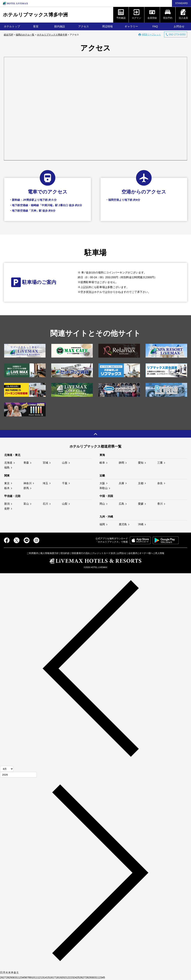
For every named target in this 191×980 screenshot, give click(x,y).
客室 (36, 26)
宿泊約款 (65, 553)
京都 (141, 483)
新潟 (7, 504)
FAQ (155, 26)
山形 (65, 463)
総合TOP (8, 35)
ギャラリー (131, 26)
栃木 (7, 488)
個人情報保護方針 (49, 553)
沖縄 (141, 524)
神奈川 (28, 483)
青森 (26, 463)
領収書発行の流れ (81, 553)
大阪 (102, 483)
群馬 (26, 488)
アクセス (84, 26)
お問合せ (179, 26)
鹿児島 (123, 524)
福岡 (102, 524)
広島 (121, 504)
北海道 (8, 463)
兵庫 (121, 483)
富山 (26, 504)
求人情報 (160, 553)
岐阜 (102, 463)
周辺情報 (107, 26)
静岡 (121, 463)
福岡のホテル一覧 (25, 35)
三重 (160, 463)
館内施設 (60, 26)
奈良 (160, 483)
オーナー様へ (146, 553)
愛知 (141, 463)
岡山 (102, 504)
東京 (7, 483)
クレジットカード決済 (104, 553)
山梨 (65, 504)
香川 (160, 504)
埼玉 (45, 483)
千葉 (65, 483)
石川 (45, 504)
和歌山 (104, 488)
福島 (7, 467)
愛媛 (141, 504)
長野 (7, 509)
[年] (18, 775)
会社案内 (133, 553)
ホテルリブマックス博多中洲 (35, 15)
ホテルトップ (12, 26)
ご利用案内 (33, 553)
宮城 (45, 463)
